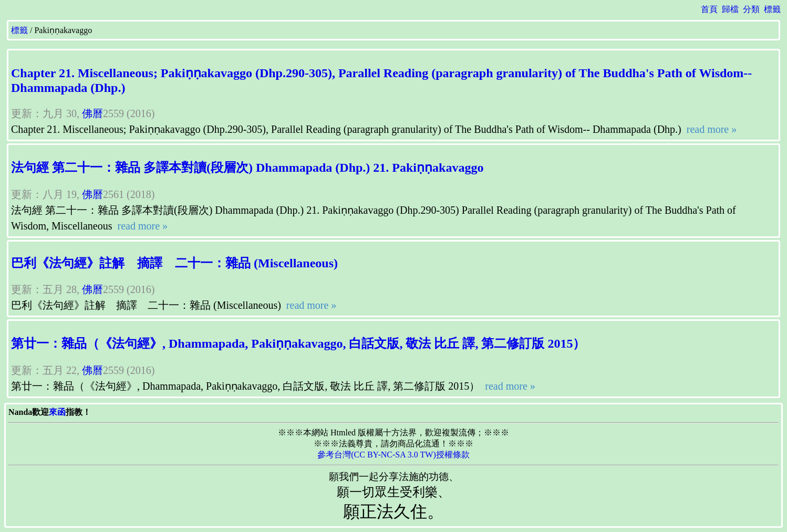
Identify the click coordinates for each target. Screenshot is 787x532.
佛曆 (92, 113)
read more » (711, 129)
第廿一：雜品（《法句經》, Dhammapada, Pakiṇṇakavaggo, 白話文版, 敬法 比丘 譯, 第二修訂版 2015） (298, 343)
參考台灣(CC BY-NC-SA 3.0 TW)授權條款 (393, 455)
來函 (57, 412)
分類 (751, 9)
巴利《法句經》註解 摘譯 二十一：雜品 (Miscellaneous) (174, 263)
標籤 (772, 9)
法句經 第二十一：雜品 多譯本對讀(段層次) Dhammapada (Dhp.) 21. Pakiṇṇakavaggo (247, 168)
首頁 (709, 9)
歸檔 (730, 9)
